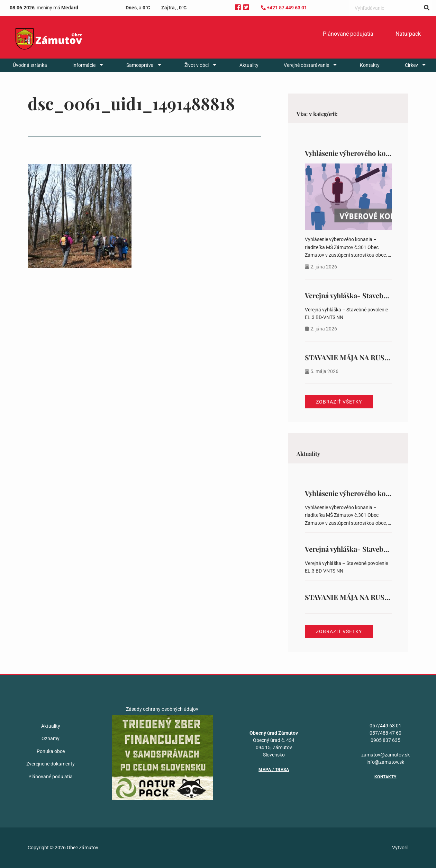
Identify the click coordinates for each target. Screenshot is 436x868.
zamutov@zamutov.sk (385, 755)
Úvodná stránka (30, 65)
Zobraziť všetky (339, 402)
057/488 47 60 (385, 733)
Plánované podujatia (348, 34)
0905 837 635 (385, 740)
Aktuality (249, 65)
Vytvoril (400, 848)
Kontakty (370, 65)
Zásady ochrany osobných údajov (162, 709)
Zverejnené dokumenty (51, 764)
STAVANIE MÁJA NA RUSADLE (354, 357)
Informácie (84, 65)
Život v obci (197, 65)
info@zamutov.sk (385, 762)
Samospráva (140, 65)
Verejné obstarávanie (306, 65)
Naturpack (408, 34)
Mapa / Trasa (274, 770)
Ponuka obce (51, 751)
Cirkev (411, 65)
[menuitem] (348, 34)
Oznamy (51, 738)
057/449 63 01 (385, 726)
